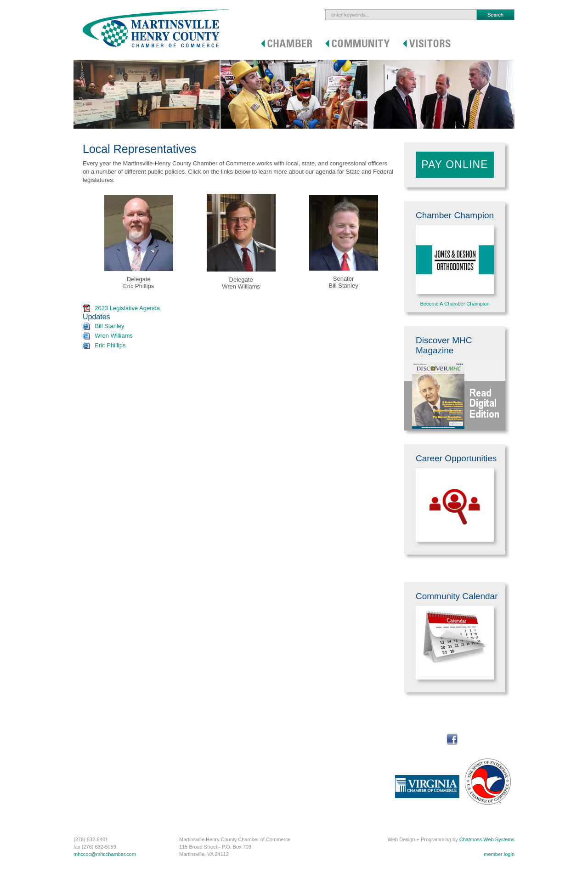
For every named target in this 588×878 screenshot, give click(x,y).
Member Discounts (95, 753)
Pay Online (455, 164)
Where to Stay (325, 740)
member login (499, 854)
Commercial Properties (203, 798)
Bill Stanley (109, 326)
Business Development (203, 792)
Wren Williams (114, 336)
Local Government (198, 785)
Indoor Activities (326, 779)
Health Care (263, 747)
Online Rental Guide (200, 804)
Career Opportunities (200, 753)
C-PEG (82, 811)
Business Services (94, 817)
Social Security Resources (206, 759)
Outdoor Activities (328, 772)
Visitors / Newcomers (343, 718)
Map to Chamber (147, 740)
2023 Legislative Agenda (127, 308)
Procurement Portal (95, 727)
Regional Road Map (272, 753)
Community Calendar (201, 747)
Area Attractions (327, 766)
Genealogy (321, 734)
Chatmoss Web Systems (487, 839)
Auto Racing (322, 798)
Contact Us (141, 747)
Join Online (86, 734)
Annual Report (90, 792)
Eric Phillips (110, 345)
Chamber (88, 718)
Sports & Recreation (272, 740)
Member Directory (93, 772)
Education (261, 734)
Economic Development (204, 779)
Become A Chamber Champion (455, 304)
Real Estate (263, 727)
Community (196, 718)
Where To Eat (324, 747)
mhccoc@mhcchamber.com (105, 854)
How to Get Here (328, 804)
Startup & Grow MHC (201, 727)
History (317, 727)
